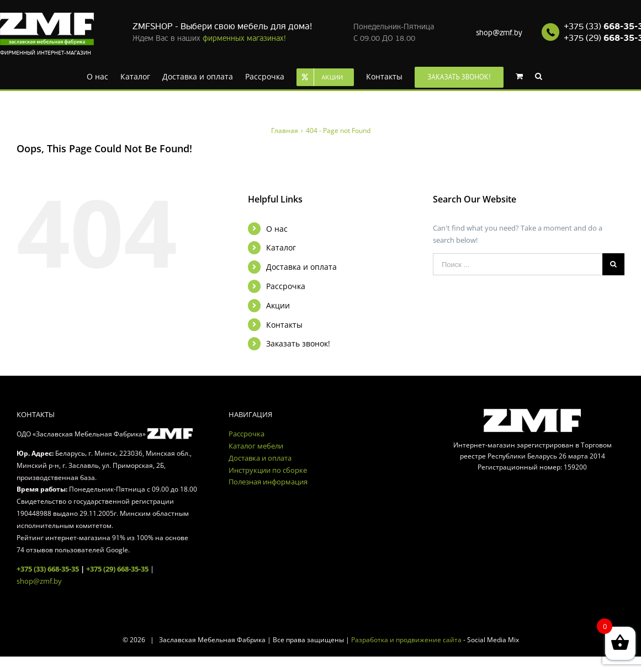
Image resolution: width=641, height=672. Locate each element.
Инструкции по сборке (268, 470)
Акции (278, 305)
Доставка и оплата (301, 267)
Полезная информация (268, 482)
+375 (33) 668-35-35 (48, 569)
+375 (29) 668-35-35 (117, 569)
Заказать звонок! (298, 343)
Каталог (281, 247)
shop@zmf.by (499, 33)
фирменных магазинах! (244, 38)
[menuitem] (97, 76)
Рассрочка (286, 286)
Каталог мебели (256, 446)
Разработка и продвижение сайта (406, 640)
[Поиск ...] (518, 264)
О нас (277, 229)
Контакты (284, 325)
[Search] (539, 76)
